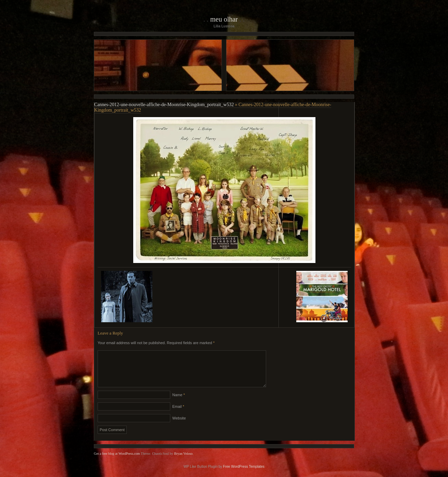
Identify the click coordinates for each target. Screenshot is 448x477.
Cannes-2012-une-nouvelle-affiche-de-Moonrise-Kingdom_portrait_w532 (164, 105)
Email (178, 415)
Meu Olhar (224, 19)
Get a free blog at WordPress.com (117, 462)
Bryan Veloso (183, 462)
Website (179, 426)
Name (179, 403)
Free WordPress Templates (244, 475)
